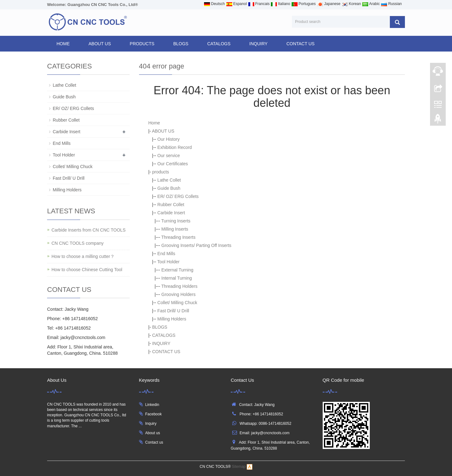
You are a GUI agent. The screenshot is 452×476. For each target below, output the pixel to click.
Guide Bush (169, 188)
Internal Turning (177, 278)
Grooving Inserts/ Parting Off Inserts (196, 245)
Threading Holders (179, 286)
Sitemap (239, 467)
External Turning (177, 270)
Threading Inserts (178, 237)
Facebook (154, 414)
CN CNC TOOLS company (78, 243)
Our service (169, 156)
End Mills (166, 254)
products (142, 44)
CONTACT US (300, 44)
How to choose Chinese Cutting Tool (87, 270)
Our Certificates (172, 164)
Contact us (154, 442)
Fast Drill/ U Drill (173, 311)
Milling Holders (172, 319)
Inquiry (151, 424)
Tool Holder (168, 262)
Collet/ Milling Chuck (177, 303)
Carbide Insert (171, 213)
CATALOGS (219, 44)
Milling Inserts (175, 229)
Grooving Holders (178, 294)
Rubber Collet (171, 205)
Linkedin (152, 405)
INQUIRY (258, 44)
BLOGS (181, 44)
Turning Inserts (176, 221)
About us (153, 433)
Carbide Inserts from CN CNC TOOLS (89, 230)
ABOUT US (100, 44)
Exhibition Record (175, 147)
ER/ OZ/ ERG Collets (178, 196)
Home (63, 44)
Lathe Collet (169, 180)
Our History (168, 139)
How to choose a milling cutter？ (83, 256)
